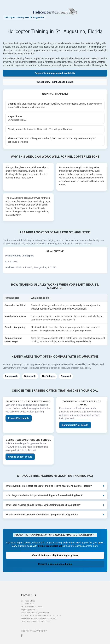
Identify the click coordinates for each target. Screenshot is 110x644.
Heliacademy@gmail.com (39, 621)
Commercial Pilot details (75, 425)
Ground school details (20, 457)
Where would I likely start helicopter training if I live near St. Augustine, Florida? (49, 486)
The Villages (48, 376)
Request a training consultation (55, 564)
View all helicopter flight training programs (55, 555)
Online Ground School (50, 546)
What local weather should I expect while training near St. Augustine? (43, 505)
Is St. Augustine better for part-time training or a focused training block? (45, 495)
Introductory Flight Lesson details (55, 82)
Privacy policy (38, 631)
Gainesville (30, 376)
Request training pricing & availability (55, 73)
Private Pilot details (19, 418)
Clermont (66, 376)
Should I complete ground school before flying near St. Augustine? (42, 515)
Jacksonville (11, 376)
